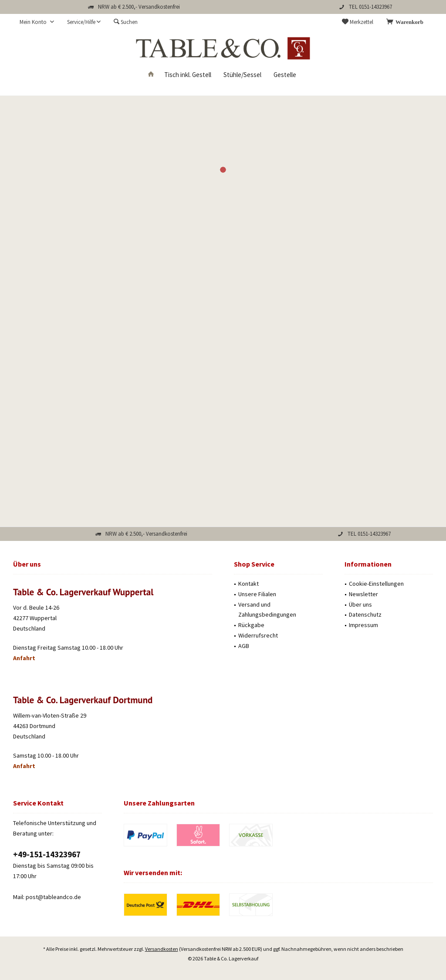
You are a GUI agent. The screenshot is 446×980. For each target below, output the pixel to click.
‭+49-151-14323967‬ (47, 854)
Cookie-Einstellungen (376, 584)
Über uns (360, 604)
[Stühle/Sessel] (242, 75)
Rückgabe (251, 625)
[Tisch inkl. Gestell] (188, 75)
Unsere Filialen (257, 594)
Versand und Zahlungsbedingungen (267, 610)
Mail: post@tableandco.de (47, 897)
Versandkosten (162, 941)
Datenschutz (365, 614)
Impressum (363, 625)
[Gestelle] (285, 75)
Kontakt (248, 584)
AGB (244, 646)
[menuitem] (406, 22)
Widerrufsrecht (258, 635)
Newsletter (363, 594)
